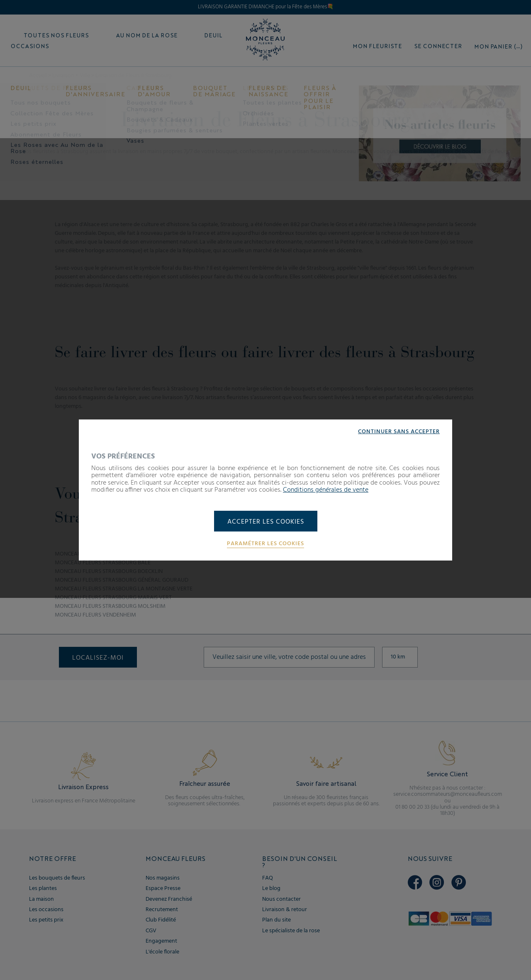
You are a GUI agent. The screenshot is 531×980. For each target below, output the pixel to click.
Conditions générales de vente (326, 490)
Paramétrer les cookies (265, 544)
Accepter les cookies (266, 522)
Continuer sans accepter (399, 432)
